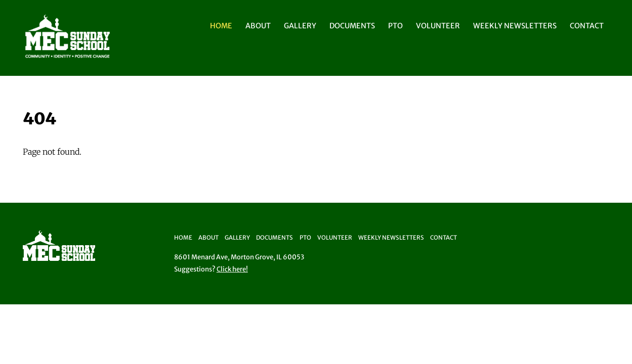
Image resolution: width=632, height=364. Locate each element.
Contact (587, 26)
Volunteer (438, 26)
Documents (352, 26)
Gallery (300, 26)
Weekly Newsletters (515, 26)
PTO (395, 26)
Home (221, 26)
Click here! (232, 269)
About (258, 26)
